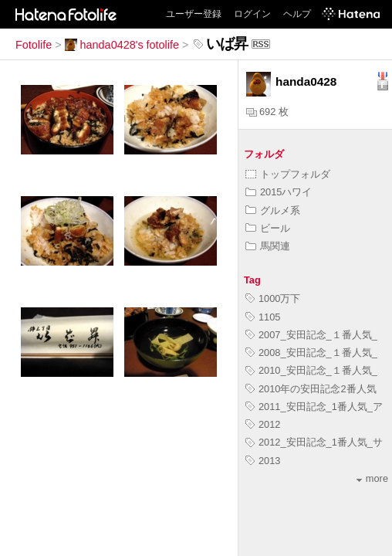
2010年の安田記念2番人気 (311, 389)
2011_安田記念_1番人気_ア (314, 407)
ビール (268, 228)
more (372, 478)
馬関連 (268, 246)
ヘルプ (297, 14)
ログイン (252, 14)
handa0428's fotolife (122, 45)
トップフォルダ (288, 174)
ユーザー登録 (194, 14)
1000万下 (273, 298)
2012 (263, 424)
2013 (263, 461)
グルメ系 (273, 210)
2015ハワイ (279, 192)
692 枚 (267, 112)
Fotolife (34, 45)
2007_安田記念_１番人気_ (311, 335)
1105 (263, 317)
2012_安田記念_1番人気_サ (314, 442)
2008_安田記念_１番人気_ (311, 353)
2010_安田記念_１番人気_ (311, 370)
